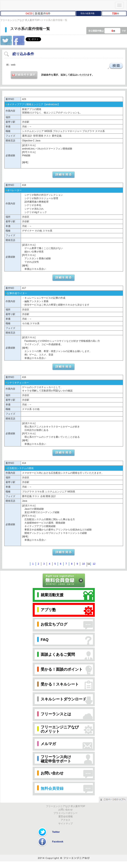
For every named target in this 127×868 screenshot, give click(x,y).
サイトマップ (66, 824)
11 (89, 564)
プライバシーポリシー (66, 813)
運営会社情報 (66, 817)
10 (83, 564)
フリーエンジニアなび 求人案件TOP (20, 20)
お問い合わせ (66, 810)
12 (94, 564)
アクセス (66, 820)
